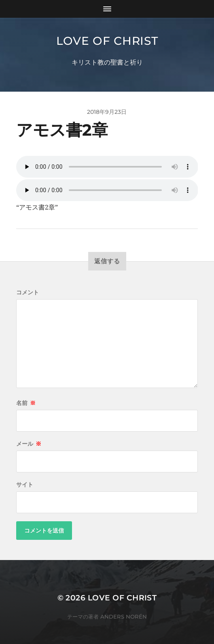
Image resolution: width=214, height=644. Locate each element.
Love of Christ (107, 41)
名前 (26, 403)
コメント (28, 292)
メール (29, 444)
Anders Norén (124, 617)
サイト (25, 485)
